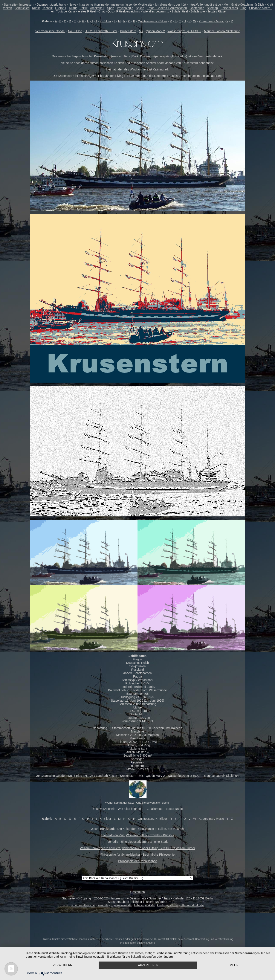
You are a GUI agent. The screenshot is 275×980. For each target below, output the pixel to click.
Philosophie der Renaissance (137, 861)
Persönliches (229, 8)
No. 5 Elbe (75, 31)
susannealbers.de (83, 905)
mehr (234, 965)
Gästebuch (197, 8)
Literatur (61, 8)
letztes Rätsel (217, 11)
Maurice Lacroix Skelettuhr (222, 31)
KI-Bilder (105, 21)
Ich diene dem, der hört (171, 5)
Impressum (27, 5)
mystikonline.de (121, 905)
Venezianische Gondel (50, 31)
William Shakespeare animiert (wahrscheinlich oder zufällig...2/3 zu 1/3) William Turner (137, 848)
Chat (102, 11)
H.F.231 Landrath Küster (101, 31)
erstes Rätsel (87, 11)
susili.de (103, 905)
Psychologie (125, 8)
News (73, 5)
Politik (83, 8)
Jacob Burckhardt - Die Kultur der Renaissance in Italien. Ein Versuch (137, 829)
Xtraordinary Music (211, 21)
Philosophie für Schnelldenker (120, 855)
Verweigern (63, 965)
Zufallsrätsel (180, 11)
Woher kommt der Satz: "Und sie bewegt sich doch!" (138, 803)
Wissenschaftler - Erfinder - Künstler (150, 835)
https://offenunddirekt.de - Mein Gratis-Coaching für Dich (226, 5)
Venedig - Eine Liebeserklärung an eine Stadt (138, 842)
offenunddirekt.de (192, 905)
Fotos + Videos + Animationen (167, 8)
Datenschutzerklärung (51, 5)
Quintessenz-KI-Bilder (152, 21)
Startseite (10, 5)
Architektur (97, 8)
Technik (47, 8)
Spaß (111, 8)
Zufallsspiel (198, 11)
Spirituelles (22, 8)
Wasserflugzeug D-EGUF (184, 31)
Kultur (73, 8)
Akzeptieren (148, 965)
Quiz (111, 11)
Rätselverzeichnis (128, 11)
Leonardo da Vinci (113, 835)
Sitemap (212, 8)
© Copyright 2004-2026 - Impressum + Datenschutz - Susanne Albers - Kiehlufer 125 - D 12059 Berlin (145, 898)
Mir (141, 31)
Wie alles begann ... (156, 11)
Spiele (140, 8)
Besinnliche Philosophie (159, 855)
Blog (243, 8)
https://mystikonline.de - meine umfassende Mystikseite (116, 5)
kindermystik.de (168, 905)
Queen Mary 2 (155, 31)
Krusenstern (128, 31)
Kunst (36, 8)
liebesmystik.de (144, 905)
